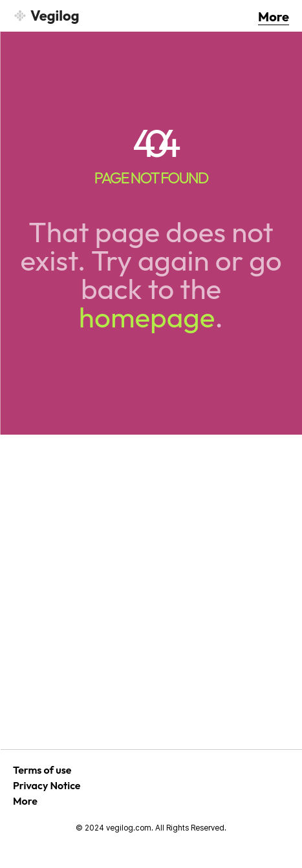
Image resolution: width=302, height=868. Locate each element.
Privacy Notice (47, 785)
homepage (147, 317)
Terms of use (42, 770)
